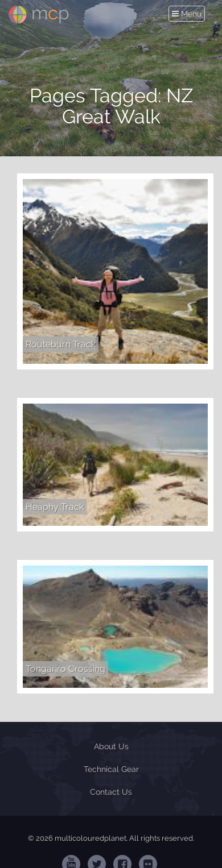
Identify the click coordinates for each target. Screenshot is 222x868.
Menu (188, 14)
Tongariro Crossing (65, 669)
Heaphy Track (55, 507)
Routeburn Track (61, 344)
